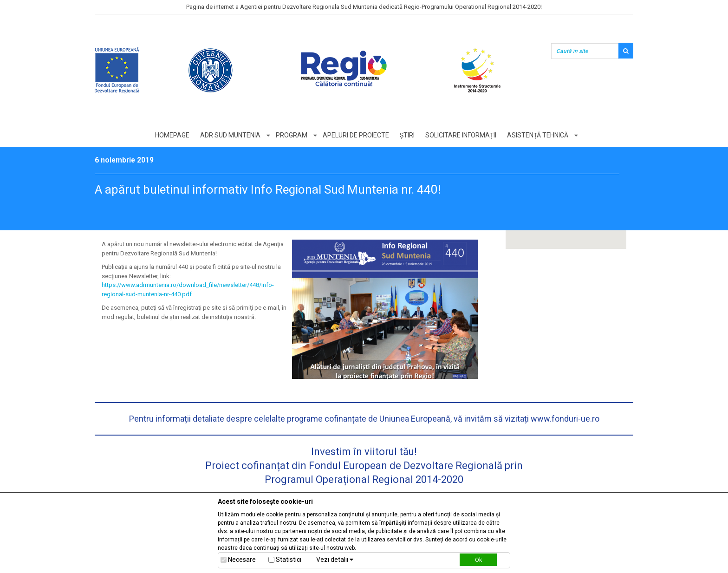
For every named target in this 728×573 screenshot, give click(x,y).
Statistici (289, 560)
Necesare (242, 560)
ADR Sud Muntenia (230, 135)
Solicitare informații (461, 135)
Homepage (172, 135)
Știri (407, 135)
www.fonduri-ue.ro (565, 419)
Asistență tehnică (538, 135)
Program (292, 135)
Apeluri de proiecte (356, 135)
